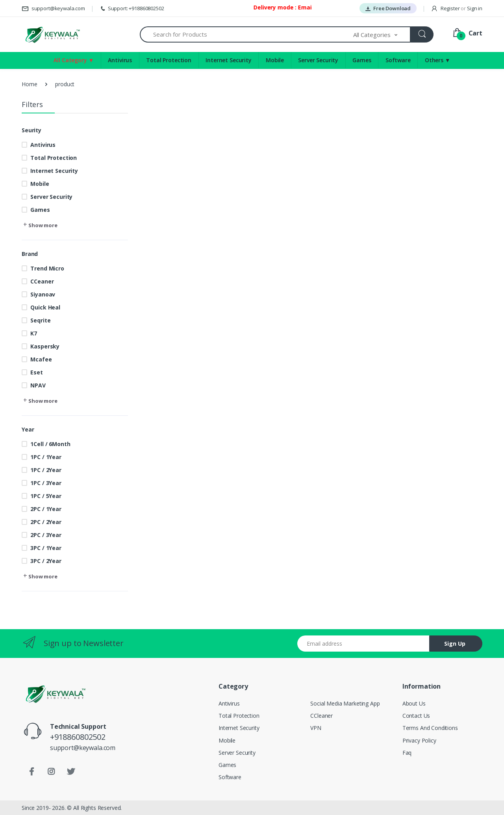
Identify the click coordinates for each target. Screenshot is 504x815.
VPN (316, 728)
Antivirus (120, 60)
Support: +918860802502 (132, 8)
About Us (414, 703)
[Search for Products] (247, 34)
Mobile (275, 60)
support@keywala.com (53, 8)
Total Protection (169, 60)
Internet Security (229, 60)
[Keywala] (52, 34)
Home (29, 84)
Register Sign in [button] (457, 8)
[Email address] (363, 644)
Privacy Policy (419, 740)
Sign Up (455, 644)
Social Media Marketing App (345, 703)
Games (362, 60)
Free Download (388, 8)
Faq (407, 753)
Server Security (318, 60)
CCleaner (321, 716)
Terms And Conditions (430, 728)
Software (398, 60)
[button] (382, 34)
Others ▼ (438, 60)
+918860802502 (78, 737)
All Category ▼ (74, 60)
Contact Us (416, 716)
